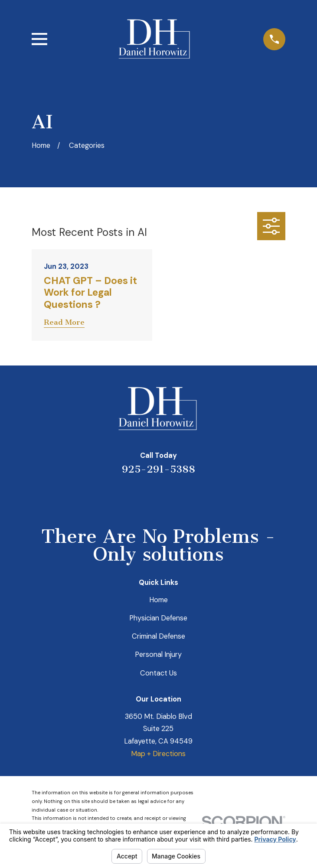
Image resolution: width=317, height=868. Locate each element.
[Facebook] (192, 496)
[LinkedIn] (147, 496)
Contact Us (158, 673)
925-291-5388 (158, 469)
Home (158, 600)
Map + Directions (158, 754)
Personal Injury (158, 654)
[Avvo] (170, 496)
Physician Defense (158, 618)
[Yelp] (125, 496)
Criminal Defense (158, 636)
